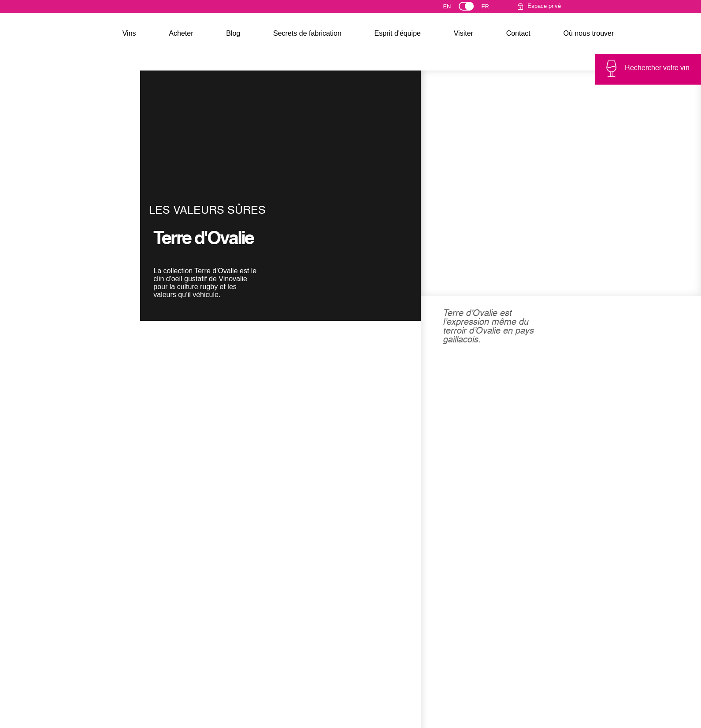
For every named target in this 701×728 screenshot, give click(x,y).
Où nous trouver (589, 33)
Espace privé (544, 6)
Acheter (181, 33)
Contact (518, 33)
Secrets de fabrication (307, 33)
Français (489, 8)
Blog (233, 33)
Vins (129, 33)
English (455, 8)
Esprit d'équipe (398, 33)
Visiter (464, 33)
